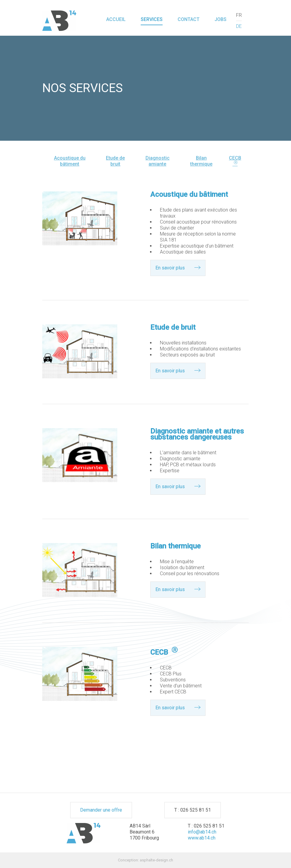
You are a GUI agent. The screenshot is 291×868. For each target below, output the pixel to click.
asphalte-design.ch (156, 860)
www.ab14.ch (202, 838)
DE (239, 26)
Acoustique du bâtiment (70, 161)
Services (152, 19)
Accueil (116, 19)
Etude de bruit (115, 161)
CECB (235, 161)
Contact (189, 19)
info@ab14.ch (202, 832)
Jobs (220, 19)
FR (239, 15)
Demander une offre (101, 810)
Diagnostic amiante (157, 161)
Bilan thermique (201, 161)
